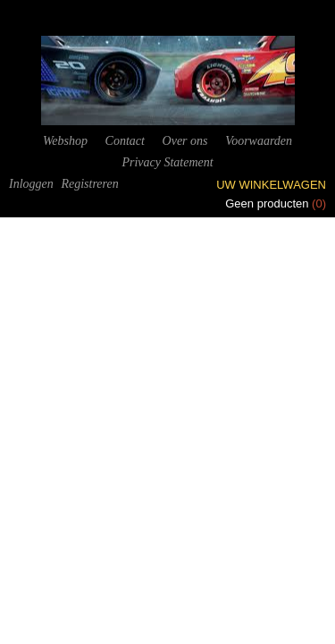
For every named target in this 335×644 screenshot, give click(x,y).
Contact (125, 141)
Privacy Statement (167, 162)
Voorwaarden (259, 141)
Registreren (89, 184)
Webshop (65, 141)
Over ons (185, 141)
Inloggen (31, 184)
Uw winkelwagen (271, 185)
